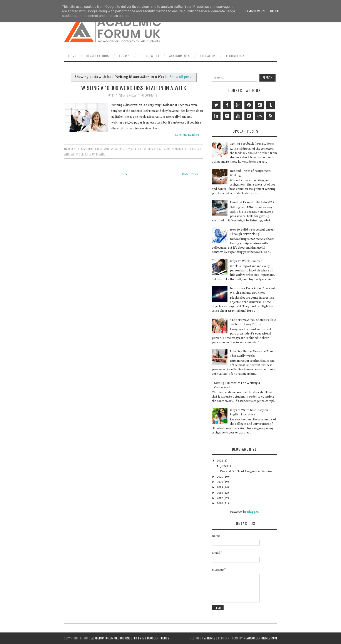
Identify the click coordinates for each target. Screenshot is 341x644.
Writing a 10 (135, 149)
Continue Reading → (189, 135)
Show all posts (181, 77)
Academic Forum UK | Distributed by (117, 638)
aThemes (210, 638)
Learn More (256, 11)
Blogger (253, 512)
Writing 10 (121, 149)
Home (72, 56)
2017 (220, 498)
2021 (220, 477)
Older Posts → (192, 174)
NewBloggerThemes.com (260, 638)
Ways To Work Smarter (246, 261)
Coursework (149, 56)
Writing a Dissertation (157, 149)
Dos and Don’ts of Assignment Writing (246, 471)
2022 (220, 461)
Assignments (180, 56)
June (224, 466)
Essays (124, 56)
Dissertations (98, 56)
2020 (220, 482)
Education (208, 56)
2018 (220, 493)
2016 (220, 503)
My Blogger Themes (156, 638)
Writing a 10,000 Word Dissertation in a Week (134, 88)
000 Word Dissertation (82, 149)
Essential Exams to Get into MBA (252, 202)
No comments (149, 95)
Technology (235, 56)
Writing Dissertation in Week (88, 154)
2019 (220, 487)
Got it (275, 11)
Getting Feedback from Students (252, 144)
